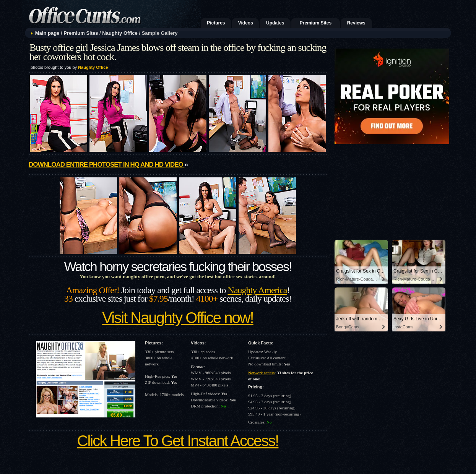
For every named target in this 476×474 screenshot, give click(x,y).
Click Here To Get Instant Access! (178, 441)
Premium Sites (316, 23)
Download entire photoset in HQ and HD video (106, 165)
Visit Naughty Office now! (178, 318)
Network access (261, 373)
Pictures (216, 23)
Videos (246, 23)
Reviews (356, 23)
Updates (275, 23)
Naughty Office (120, 33)
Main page (47, 33)
